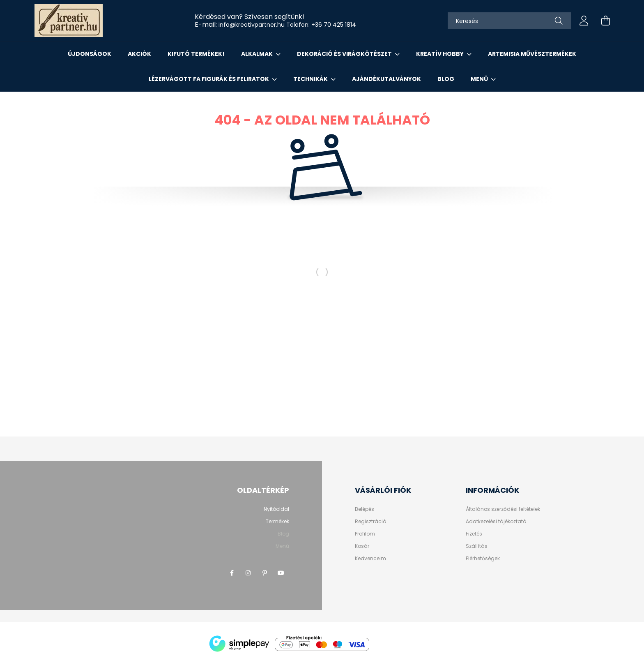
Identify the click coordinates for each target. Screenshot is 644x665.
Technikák (311, 79)
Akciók (139, 54)
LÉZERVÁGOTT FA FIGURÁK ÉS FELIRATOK (209, 79)
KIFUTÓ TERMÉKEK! (196, 54)
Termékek (277, 521)
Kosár (362, 546)
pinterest (264, 573)
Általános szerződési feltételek (503, 509)
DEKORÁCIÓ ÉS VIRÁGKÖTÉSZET (345, 54)
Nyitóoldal (276, 509)
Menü (480, 79)
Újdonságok (90, 54)
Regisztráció (370, 522)
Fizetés (474, 534)
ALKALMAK (258, 54)
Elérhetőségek (483, 559)
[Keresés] (509, 21)
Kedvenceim (370, 559)
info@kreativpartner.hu (252, 25)
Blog (446, 79)
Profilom (365, 534)
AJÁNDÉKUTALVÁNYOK (386, 79)
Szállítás (477, 546)
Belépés (365, 509)
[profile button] (584, 21)
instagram (248, 573)
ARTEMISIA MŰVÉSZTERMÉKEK (532, 54)
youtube (281, 573)
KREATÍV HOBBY (440, 54)
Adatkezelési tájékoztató (496, 522)
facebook (232, 573)
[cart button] (605, 21)
